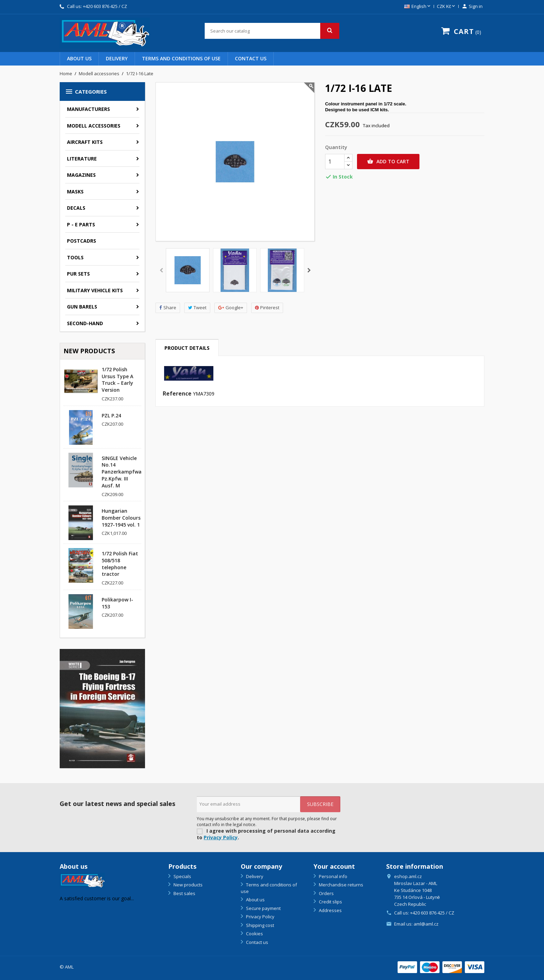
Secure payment (263, 908)
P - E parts (81, 224)
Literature (82, 159)
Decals (76, 208)
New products (188, 885)
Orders (326, 893)
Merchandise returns (341, 885)
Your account (334, 866)
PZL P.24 (111, 415)
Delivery (117, 58)
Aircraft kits (85, 142)
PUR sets (78, 274)
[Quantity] (335, 162)
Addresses (330, 910)
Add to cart (388, 162)
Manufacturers (88, 109)
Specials (182, 876)
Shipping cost (260, 925)
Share (168, 308)
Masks (75, 192)
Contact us (251, 58)
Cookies (254, 934)
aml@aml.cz (426, 924)
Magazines (81, 175)
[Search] (272, 31)
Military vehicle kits (95, 290)
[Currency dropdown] (447, 7)
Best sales (184, 893)
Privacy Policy (221, 837)
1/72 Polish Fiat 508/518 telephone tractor (120, 564)
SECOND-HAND (85, 323)
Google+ (231, 308)
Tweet (197, 308)
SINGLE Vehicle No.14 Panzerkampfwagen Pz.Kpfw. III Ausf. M (126, 472)
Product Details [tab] (187, 348)
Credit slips (330, 902)
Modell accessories (94, 126)
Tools (75, 257)
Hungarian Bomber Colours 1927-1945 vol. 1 (121, 518)
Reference (177, 394)
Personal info (333, 876)
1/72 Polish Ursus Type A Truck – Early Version (117, 380)
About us (79, 58)
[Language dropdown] (418, 7)
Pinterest (267, 308)
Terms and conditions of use (181, 58)
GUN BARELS (82, 307)
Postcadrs (82, 241)
